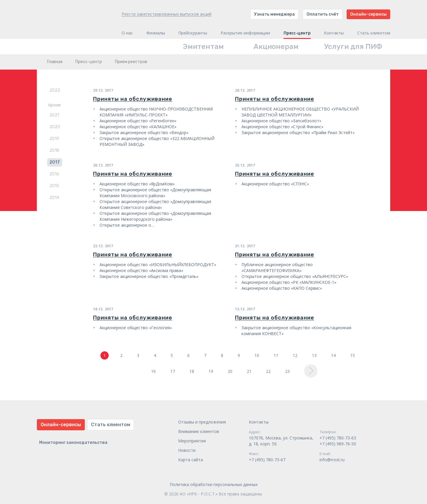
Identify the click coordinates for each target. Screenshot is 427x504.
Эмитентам (203, 47)
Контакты (334, 33)
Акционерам (276, 47)
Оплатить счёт (323, 14)
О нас (127, 33)
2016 (54, 174)
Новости (187, 450)
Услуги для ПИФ (353, 47)
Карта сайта (191, 460)
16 (153, 371)
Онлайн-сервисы (368, 14)
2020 (55, 127)
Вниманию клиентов (199, 431)
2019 (54, 139)
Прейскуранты (193, 33)
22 (268, 371)
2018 (54, 150)
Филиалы (156, 33)
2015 (54, 186)
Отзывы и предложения (202, 422)
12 (295, 355)
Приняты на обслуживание (133, 99)
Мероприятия (192, 441)
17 (173, 371)
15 (352, 355)
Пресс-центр (297, 33)
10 (257, 355)
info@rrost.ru (332, 460)
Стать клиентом (374, 33)
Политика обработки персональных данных (214, 484)
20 (230, 371)
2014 (54, 198)
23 (287, 371)
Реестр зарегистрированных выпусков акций (167, 14)
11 (276, 355)
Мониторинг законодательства (73, 443)
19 (211, 371)
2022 (55, 90)
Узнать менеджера (274, 14)
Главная (55, 62)
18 (192, 371)
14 (333, 355)
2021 (54, 115)
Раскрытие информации (245, 33)
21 (249, 371)
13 (314, 355)
